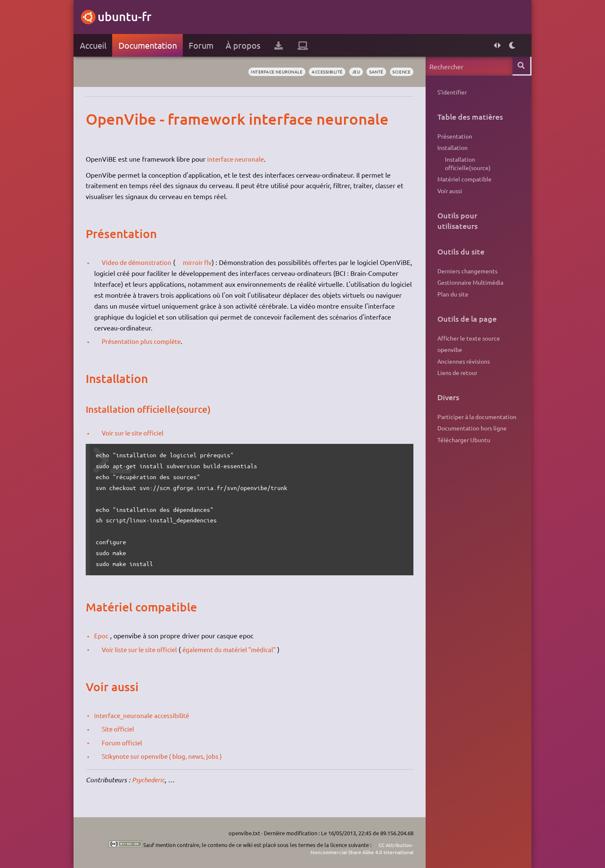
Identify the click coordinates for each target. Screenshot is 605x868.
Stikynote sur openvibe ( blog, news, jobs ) (167, 756)
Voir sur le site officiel (137, 433)
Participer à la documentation (475, 424)
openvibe (448, 356)
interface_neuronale (126, 715)
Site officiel (121, 729)
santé (371, 72)
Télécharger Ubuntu (462, 448)
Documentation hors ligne (470, 436)
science (399, 72)
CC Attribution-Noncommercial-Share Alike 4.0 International (356, 848)
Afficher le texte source (467, 344)
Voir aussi (448, 194)
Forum (203, 45)
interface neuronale (263, 72)
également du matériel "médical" (239, 649)
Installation (451, 149)
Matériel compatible (463, 182)
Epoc (103, 635)
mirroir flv (204, 262)
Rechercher (520, 66)
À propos (245, 45)
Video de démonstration (141, 262)
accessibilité (318, 72)
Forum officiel (125, 742)
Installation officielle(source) (466, 165)
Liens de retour (456, 380)
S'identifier (450, 92)
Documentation (149, 45)
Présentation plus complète (145, 341)
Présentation (453, 136)
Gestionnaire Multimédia (469, 287)
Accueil (95, 45)
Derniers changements (466, 275)
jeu (350, 72)
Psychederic (151, 780)
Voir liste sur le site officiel (144, 649)
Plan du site (451, 299)
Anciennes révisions (462, 368)
